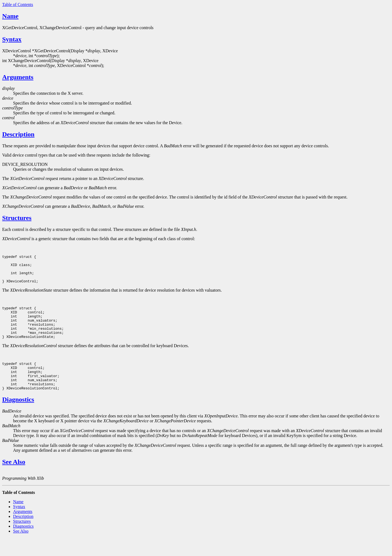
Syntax (12, 39)
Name (10, 16)
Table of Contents (18, 4)
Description (18, 134)
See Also (14, 480)
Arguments (18, 77)
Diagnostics (18, 417)
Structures (17, 218)
